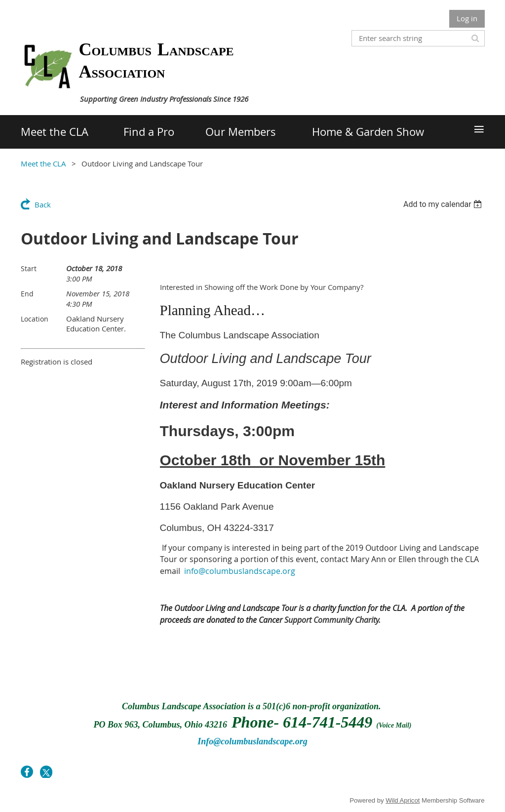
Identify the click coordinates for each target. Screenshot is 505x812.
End (27, 294)
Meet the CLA (43, 163)
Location (35, 319)
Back (43, 204)
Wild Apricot (403, 800)
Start (29, 268)
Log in (467, 18)
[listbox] (444, 204)
